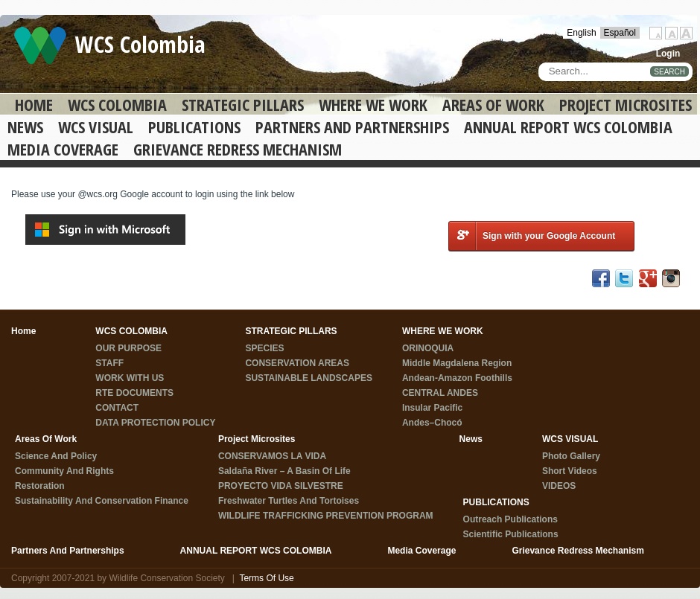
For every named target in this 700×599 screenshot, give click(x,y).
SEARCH (669, 72)
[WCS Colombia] (40, 45)
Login (668, 54)
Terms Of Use (266, 578)
